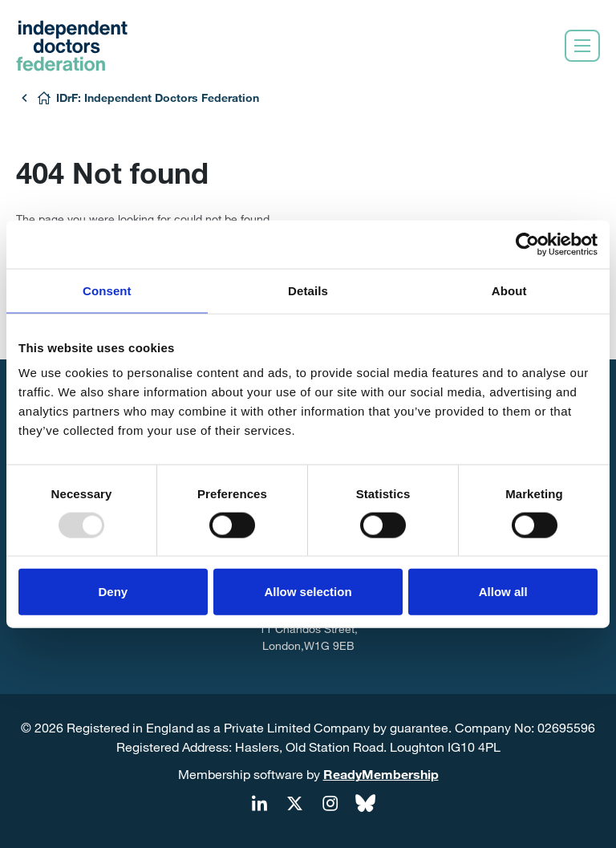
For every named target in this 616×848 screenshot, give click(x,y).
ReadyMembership (381, 774)
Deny (113, 592)
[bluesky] (365, 804)
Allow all (503, 592)
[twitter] (294, 804)
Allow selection (308, 592)
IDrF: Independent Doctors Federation (158, 97)
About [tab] (509, 290)
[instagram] (330, 804)
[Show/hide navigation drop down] (582, 46)
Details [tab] (308, 290)
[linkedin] (259, 804)
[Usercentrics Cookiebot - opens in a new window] (527, 244)
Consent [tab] (107, 290)
